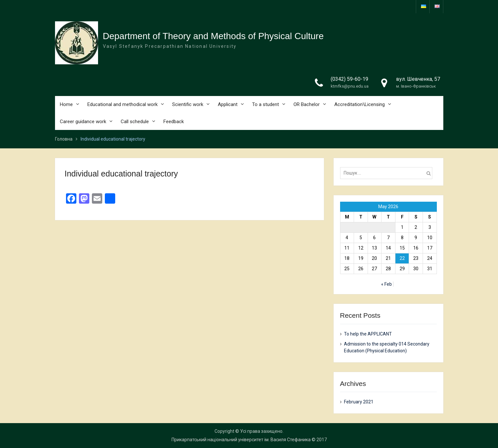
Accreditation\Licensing (360, 104)
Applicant (228, 104)
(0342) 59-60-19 (349, 79)
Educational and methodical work (122, 104)
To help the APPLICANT (368, 334)
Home (66, 104)
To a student (266, 104)
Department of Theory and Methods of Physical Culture (213, 36)
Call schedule (135, 122)
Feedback (174, 122)
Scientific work (188, 104)
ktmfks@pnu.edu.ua (350, 86)
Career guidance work (83, 122)
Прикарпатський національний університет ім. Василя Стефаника (241, 440)
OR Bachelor (307, 104)
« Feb (387, 284)
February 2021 (359, 402)
